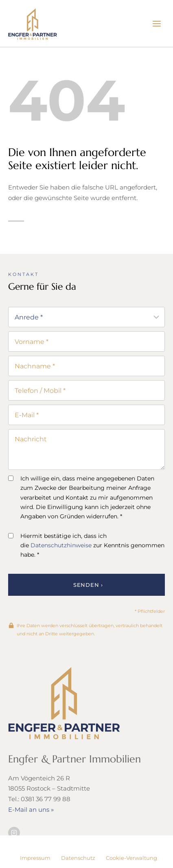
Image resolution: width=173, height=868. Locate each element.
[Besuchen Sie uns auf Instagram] (14, 833)
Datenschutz (78, 858)
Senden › (88, 585)
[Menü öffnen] (157, 23)
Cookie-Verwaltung (131, 858)
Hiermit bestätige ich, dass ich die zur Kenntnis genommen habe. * (86, 545)
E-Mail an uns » (31, 810)
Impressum (35, 858)
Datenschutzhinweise (61, 545)
